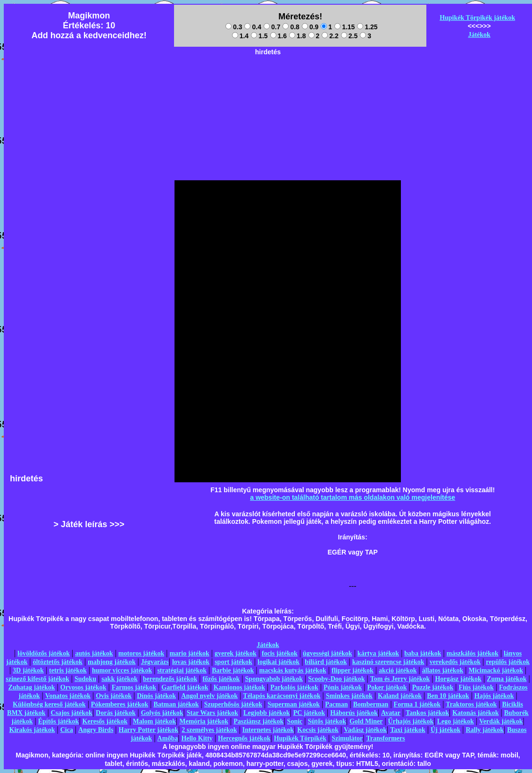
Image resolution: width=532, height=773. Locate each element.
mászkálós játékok (473, 653)
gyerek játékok (236, 653)
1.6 (278, 36)
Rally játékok (485, 730)
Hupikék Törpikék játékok (477, 18)
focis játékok (280, 653)
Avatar (391, 713)
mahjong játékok (112, 662)
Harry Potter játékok (149, 730)
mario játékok (189, 653)
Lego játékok (456, 721)
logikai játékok (278, 662)
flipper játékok (353, 670)
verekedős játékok (455, 662)
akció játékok (398, 670)
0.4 (253, 27)
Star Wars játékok (212, 713)
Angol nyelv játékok (209, 696)
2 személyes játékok (209, 730)
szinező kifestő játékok (37, 679)
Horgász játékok (458, 679)
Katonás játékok (475, 713)
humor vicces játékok (122, 670)
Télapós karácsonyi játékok (282, 696)
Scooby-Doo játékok (336, 679)
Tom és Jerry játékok (400, 679)
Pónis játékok (343, 687)
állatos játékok (443, 670)
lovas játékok (191, 662)
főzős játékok (221, 679)
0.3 (234, 27)
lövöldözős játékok (44, 653)
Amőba (168, 738)
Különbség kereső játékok (49, 704)
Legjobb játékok (266, 713)
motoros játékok (141, 653)
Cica (67, 730)
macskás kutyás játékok (292, 670)
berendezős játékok (170, 679)
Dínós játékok (156, 696)
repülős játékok (508, 662)
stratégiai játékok (182, 670)
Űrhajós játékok (411, 721)
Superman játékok (294, 704)
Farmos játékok (134, 687)
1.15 (345, 27)
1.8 (297, 36)
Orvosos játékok (83, 687)
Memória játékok (204, 721)
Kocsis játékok (318, 730)
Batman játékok (176, 704)
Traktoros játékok (471, 704)
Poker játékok (387, 687)
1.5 (259, 36)
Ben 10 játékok (448, 696)
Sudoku (85, 679)
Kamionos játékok (239, 687)
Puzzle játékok (433, 687)
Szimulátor (347, 738)
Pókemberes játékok (120, 704)
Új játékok (445, 730)
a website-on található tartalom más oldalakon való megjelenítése (353, 497)
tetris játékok (68, 670)
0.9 (310, 27)
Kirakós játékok (32, 730)
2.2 (330, 36)
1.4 (240, 36)
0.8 (291, 27)
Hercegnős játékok (244, 738)
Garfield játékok (185, 687)
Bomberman (371, 704)
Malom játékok (154, 721)
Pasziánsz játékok (258, 721)
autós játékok (94, 653)
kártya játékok (378, 653)
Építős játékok (59, 721)
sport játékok (233, 662)
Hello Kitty (197, 738)
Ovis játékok (114, 696)
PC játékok (309, 713)
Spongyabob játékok (274, 679)
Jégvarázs (155, 662)
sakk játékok (120, 679)
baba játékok (423, 653)
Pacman (336, 704)
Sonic (295, 721)
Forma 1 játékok (417, 704)
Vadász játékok (365, 730)
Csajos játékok (72, 713)
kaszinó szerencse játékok (388, 662)
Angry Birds (96, 730)
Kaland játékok (400, 696)
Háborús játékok (354, 713)
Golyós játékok (162, 713)
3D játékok (28, 670)
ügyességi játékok (328, 653)
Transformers (386, 738)
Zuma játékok (507, 679)
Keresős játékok (105, 721)
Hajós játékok (494, 696)
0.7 (272, 27)
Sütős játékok (327, 721)
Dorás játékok (116, 713)
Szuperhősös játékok (233, 704)
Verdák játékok (501, 721)
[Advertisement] (268, 81)
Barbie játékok (233, 670)
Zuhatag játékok (31, 687)
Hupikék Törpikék (300, 738)
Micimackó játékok (495, 670)
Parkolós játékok (294, 687)
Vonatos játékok (68, 696)
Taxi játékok (408, 730)
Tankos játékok (427, 713)
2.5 (349, 36)
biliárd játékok (326, 662)
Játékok (479, 35)
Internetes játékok (268, 730)
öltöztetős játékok (57, 662)
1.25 (367, 27)
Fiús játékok (476, 687)
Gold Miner (366, 721)
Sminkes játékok (349, 696)
